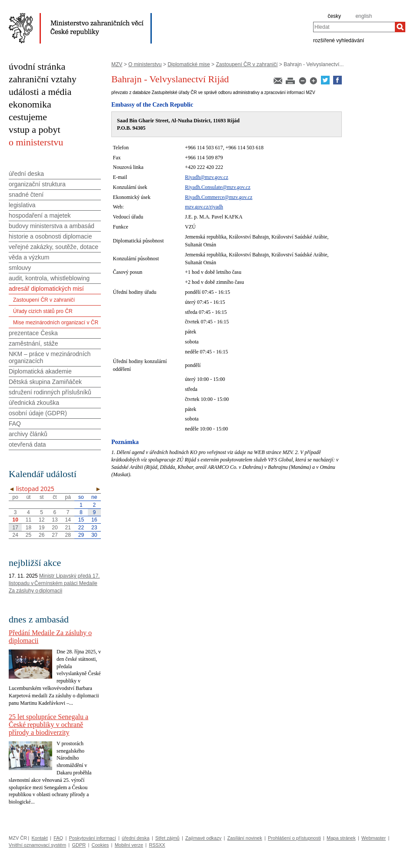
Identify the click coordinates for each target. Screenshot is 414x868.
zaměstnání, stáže (33, 343)
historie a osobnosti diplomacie (50, 236)
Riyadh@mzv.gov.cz (206, 177)
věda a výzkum (29, 257)
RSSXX (157, 845)
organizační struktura (37, 184)
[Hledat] (400, 27)
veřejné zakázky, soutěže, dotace (53, 247)
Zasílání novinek (245, 838)
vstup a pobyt (35, 130)
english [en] (364, 16)
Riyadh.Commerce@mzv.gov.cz (219, 197)
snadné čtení (26, 195)
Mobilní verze (129, 845)
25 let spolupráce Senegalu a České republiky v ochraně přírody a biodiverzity (48, 725)
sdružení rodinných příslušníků (50, 392)
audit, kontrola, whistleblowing (49, 278)
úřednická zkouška (34, 403)
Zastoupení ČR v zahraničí (247, 64)
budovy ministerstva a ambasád (52, 226)
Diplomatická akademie (40, 371)
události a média (40, 92)
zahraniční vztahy (43, 79)
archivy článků (28, 434)
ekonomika (30, 104)
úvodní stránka (37, 66)
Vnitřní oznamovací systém (37, 845)
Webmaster (374, 838)
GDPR (79, 845)
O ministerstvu (145, 64)
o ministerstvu (36, 142)
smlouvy (20, 268)
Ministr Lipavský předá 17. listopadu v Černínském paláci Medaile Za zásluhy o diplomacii (54, 583)
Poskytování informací (93, 838)
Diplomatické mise (189, 64)
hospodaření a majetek (40, 215)
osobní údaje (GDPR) (38, 413)
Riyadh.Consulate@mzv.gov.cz (217, 187)
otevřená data (27, 444)
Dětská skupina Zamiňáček (45, 382)
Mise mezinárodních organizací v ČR (56, 323)
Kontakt (39, 838)
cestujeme (28, 117)
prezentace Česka (33, 333)
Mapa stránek (341, 838)
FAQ (15, 424)
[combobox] (354, 27)
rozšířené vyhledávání (339, 40)
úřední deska (26, 174)
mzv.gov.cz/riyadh (204, 207)
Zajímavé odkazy (203, 838)
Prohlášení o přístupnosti (294, 838)
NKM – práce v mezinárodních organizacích (50, 357)
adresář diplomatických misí (46, 289)
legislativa (22, 205)
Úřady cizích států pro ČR (43, 311)
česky (334, 16)
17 (15, 528)
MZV (117, 64)
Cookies (100, 845)
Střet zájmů (167, 838)
